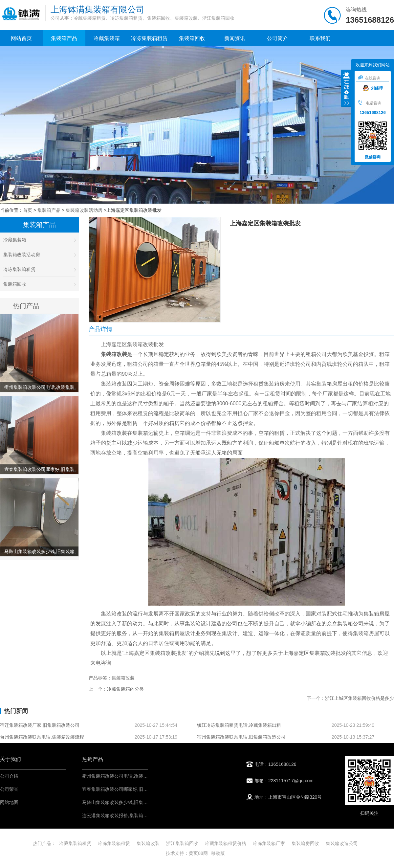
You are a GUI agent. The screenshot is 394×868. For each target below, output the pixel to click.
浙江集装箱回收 (182, 843)
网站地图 (9, 802)
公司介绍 (9, 776)
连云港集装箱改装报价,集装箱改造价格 (122, 815)
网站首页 (21, 38)
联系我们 (320, 38)
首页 (28, 210)
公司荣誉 (9, 789)
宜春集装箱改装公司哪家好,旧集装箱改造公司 (129, 789)
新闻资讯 (235, 38)
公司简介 (277, 38)
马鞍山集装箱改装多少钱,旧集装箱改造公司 (126, 802)
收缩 (346, 89)
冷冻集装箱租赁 (149, 38)
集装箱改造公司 (342, 843)
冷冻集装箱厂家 (269, 843)
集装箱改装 (148, 843)
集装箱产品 (64, 38)
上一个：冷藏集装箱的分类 (116, 689)
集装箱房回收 (305, 843)
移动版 (218, 853)
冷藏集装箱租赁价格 (226, 843)
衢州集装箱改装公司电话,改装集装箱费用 (124, 776)
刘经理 (373, 88)
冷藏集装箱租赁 (75, 843)
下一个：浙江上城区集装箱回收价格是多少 (350, 698)
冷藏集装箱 (107, 38)
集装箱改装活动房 (84, 210)
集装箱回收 (192, 38)
